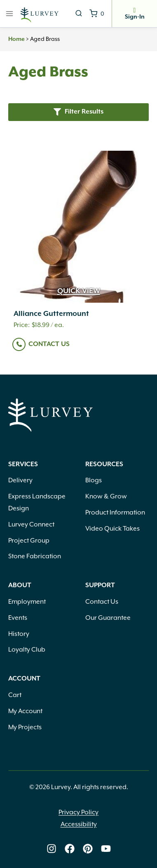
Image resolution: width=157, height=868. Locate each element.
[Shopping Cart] (97, 14)
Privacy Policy (78, 812)
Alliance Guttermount (51, 314)
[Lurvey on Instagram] (52, 849)
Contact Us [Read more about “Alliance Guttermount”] (49, 344)
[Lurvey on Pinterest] (88, 849)
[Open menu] (10, 13)
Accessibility (79, 824)
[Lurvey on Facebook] (70, 849)
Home (16, 39)
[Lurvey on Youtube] (106, 849)
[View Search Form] (79, 14)
